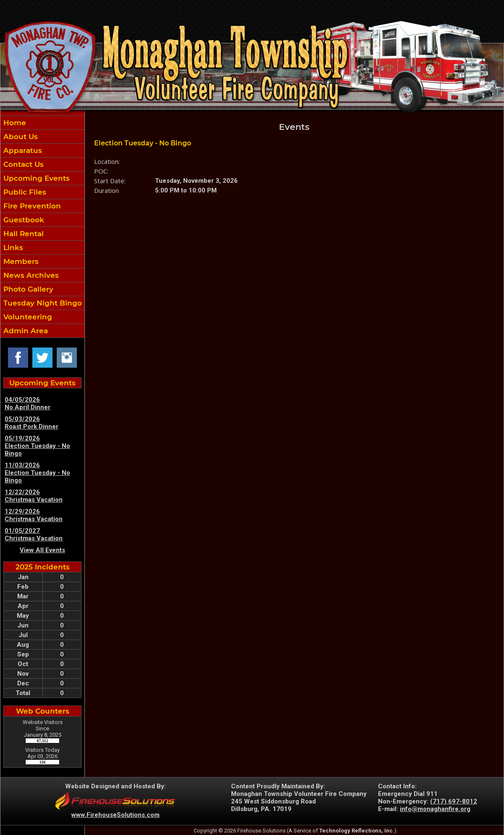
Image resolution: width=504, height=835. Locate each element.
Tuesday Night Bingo (42, 303)
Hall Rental (22, 234)
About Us (20, 137)
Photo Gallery (27, 289)
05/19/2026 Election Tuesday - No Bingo (37, 446)
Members (20, 261)
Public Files (24, 192)
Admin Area (25, 331)
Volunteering (27, 317)
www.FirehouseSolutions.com (115, 815)
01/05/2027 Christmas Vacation (34, 535)
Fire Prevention (31, 206)
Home (14, 123)
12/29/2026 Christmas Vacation (34, 515)
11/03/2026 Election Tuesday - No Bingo (37, 473)
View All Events (42, 550)
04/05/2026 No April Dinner (28, 403)
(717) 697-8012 (454, 801)
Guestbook (23, 220)
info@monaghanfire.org (435, 809)
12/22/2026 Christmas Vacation (34, 496)
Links (12, 248)
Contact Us (22, 164)
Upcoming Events (35, 178)
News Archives (30, 275)
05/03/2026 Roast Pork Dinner (31, 423)
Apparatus (22, 150)
